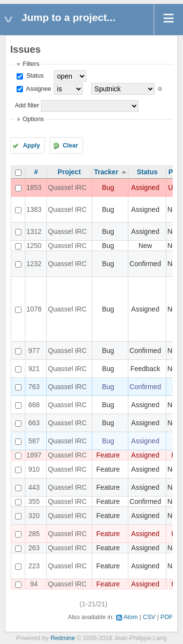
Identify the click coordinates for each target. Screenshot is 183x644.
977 (34, 351)
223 (34, 566)
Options (33, 119)
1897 (34, 455)
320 (34, 516)
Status (34, 76)
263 (34, 548)
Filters (31, 64)
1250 (34, 246)
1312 (34, 231)
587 (34, 441)
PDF (167, 617)
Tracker (106, 172)
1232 (34, 264)
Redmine (62, 638)
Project (69, 172)
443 (34, 487)
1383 (34, 209)
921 (34, 369)
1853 (34, 187)
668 (34, 405)
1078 (34, 309)
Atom (131, 617)
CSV (149, 617)
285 (34, 534)
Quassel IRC (67, 187)
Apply (31, 145)
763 (34, 387)
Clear (70, 145)
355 (34, 501)
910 (34, 469)
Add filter (27, 105)
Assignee (38, 89)
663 (34, 423)
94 (34, 584)
